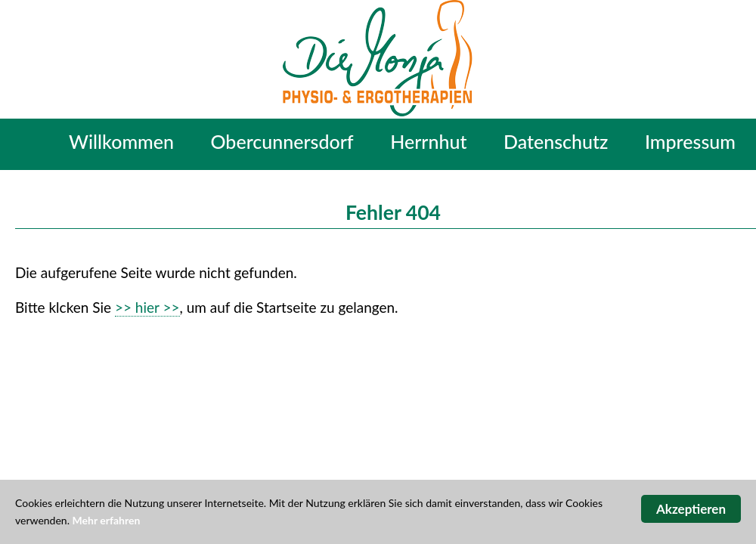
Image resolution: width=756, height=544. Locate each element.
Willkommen (121, 141)
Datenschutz (556, 141)
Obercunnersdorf (282, 141)
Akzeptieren (691, 509)
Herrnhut (428, 141)
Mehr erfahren (107, 520)
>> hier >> (147, 307)
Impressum (690, 141)
